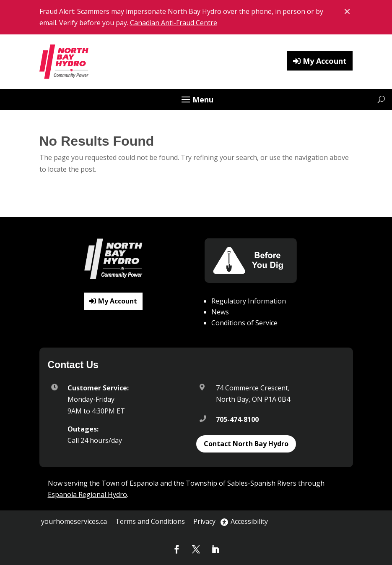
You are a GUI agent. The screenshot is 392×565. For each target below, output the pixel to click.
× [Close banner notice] (348, 11)
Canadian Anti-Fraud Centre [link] (174, 23)
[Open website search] (381, 99)
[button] (196, 100)
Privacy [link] (204, 521)
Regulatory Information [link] (249, 301)
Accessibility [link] (244, 521)
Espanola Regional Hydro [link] (87, 494)
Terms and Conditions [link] (150, 521)
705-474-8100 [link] (237, 419)
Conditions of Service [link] (244, 323)
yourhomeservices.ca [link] (74, 521)
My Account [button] (325, 61)
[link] (65, 62)
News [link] (220, 312)
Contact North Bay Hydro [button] (246, 444)
